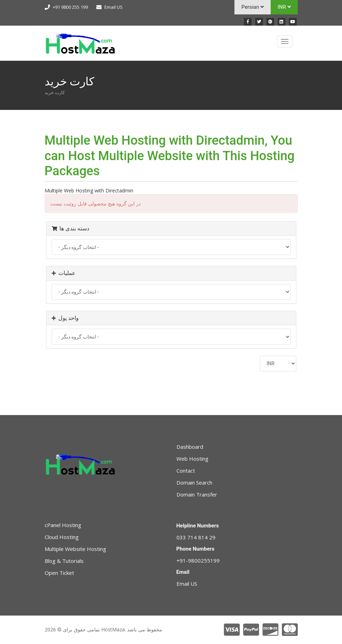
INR (284, 7)
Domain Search (194, 482)
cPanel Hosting (63, 525)
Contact (186, 471)
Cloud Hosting (62, 537)
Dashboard (190, 447)
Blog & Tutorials (64, 561)
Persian (253, 7)
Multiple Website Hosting (75, 549)
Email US (114, 7)
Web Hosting (192, 459)
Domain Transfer (197, 494)
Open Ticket (59, 573)
